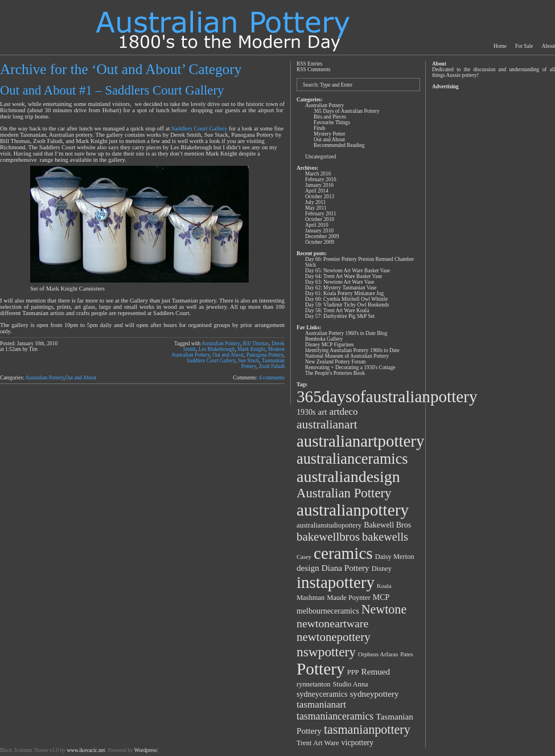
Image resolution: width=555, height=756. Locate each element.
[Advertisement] (493, 263)
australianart (327, 424)
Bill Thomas (256, 344)
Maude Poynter (349, 598)
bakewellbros (328, 537)
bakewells (385, 537)
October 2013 (320, 197)
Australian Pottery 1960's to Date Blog (346, 333)
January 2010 (319, 231)
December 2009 (322, 236)
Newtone (384, 609)
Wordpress (146, 750)
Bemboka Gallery (324, 339)
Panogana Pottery (265, 355)
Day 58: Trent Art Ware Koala (337, 310)
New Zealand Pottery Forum (335, 362)
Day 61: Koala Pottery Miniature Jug (344, 293)
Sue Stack (248, 361)
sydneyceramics (322, 694)
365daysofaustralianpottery (387, 397)
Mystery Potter (330, 134)
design (308, 568)
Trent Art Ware (318, 743)
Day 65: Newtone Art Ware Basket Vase (348, 271)
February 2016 (321, 179)
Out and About (228, 355)
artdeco (344, 412)
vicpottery (358, 743)
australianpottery (353, 510)
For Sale (524, 46)
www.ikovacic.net (86, 750)
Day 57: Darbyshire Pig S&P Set (340, 316)
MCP (381, 597)
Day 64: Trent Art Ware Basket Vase (344, 276)
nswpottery (326, 652)
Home (500, 46)
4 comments (272, 378)
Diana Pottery (346, 568)
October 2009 (320, 242)
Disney (382, 569)
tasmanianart (321, 704)
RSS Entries (309, 64)
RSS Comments (313, 70)
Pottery (321, 669)
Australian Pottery (221, 344)
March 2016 (318, 174)
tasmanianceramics (335, 716)
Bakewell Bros (387, 525)
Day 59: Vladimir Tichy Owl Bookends (347, 305)
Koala (384, 586)
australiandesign (348, 477)
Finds (320, 128)
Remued (376, 671)
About (548, 46)
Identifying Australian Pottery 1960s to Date (352, 350)
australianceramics (352, 459)
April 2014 (317, 191)
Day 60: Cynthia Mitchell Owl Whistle (346, 299)
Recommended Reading (339, 145)
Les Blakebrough (217, 349)
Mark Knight (251, 349)
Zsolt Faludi (272, 366)
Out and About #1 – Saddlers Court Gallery (112, 90)
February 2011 (320, 214)
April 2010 (317, 225)
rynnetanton (314, 684)
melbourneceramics (328, 611)
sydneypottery (374, 694)
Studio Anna (351, 684)
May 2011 (316, 208)
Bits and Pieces (330, 117)
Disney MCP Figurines (330, 345)
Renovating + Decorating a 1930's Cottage (350, 367)
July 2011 (315, 202)
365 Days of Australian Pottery (347, 111)
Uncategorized (320, 157)
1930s (306, 412)
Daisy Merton (395, 557)
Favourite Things (332, 122)
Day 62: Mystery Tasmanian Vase (341, 288)
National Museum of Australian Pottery (347, 356)
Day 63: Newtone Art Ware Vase (340, 282)
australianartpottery (360, 441)
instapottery (336, 582)
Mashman (311, 598)
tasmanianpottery (367, 730)
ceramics (343, 553)
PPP (353, 672)
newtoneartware (332, 623)
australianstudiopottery (329, 525)
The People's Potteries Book (335, 373)
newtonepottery (334, 637)
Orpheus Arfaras (378, 654)
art (322, 412)
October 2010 (320, 219)
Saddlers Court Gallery (199, 128)
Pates (407, 654)
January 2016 (319, 185)
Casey (304, 557)
